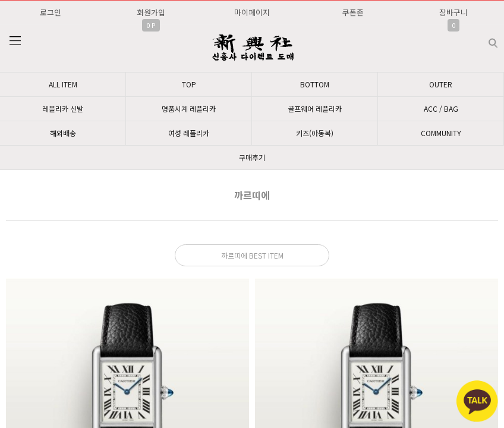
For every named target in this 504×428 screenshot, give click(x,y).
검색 (483, 38)
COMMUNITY (441, 133)
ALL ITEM (63, 84)
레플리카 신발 (63, 108)
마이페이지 (252, 12)
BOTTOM (315, 84)
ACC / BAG (441, 108)
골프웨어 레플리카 (315, 108)
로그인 (51, 12)
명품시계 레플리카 (189, 108)
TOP (189, 84)
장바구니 (453, 12)
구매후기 (252, 157)
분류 (15, 41)
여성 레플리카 (189, 133)
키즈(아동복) (315, 133)
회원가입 (151, 12)
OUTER (441, 84)
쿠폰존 (353, 12)
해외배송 (63, 133)
